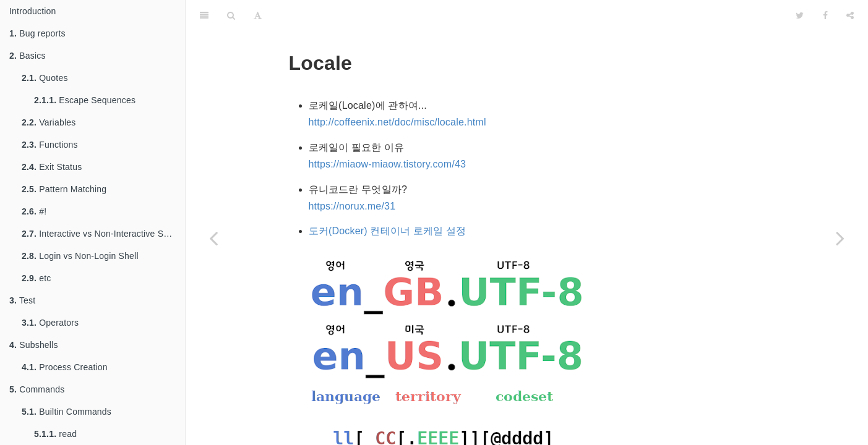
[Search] (231, 15)
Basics (28, 56)
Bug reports (37, 33)
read (55, 434)
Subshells (34, 345)
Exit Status (52, 167)
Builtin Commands (67, 412)
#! (34, 211)
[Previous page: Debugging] (213, 238)
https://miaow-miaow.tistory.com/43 (388, 164)
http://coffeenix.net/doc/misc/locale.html (397, 122)
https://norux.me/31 (352, 206)
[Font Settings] (258, 15)
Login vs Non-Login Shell (80, 256)
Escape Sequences (85, 100)
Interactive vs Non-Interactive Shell (100, 234)
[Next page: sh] (840, 238)
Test (22, 300)
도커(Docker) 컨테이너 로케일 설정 (388, 231)
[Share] (850, 15)
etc (37, 278)
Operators (50, 323)
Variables (49, 122)
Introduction (33, 11)
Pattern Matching (64, 189)
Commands (37, 389)
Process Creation (65, 367)
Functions (50, 145)
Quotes (45, 78)
